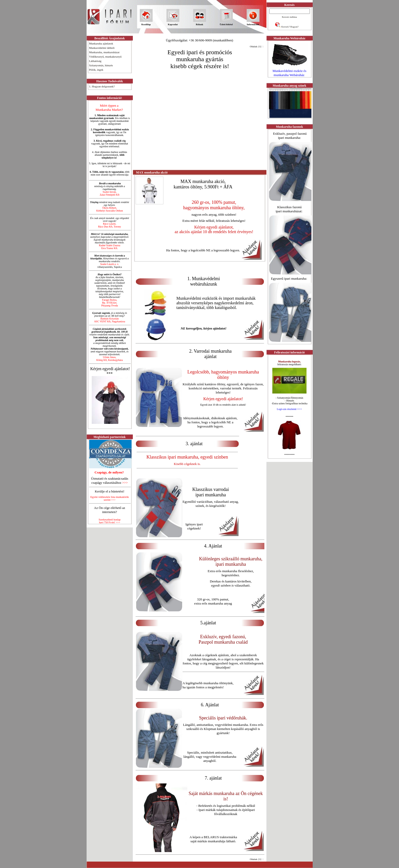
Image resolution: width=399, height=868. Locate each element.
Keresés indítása (289, 17)
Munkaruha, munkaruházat (104, 52)
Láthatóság (95, 61)
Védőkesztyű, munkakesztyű (105, 57)
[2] (262, 47)
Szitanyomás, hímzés (101, 65)
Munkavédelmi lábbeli (102, 48)
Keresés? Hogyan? (290, 27)
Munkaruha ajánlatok (101, 43)
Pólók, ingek (96, 70)
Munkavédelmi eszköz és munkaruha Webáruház (289, 73)
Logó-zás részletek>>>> (290, 409)
